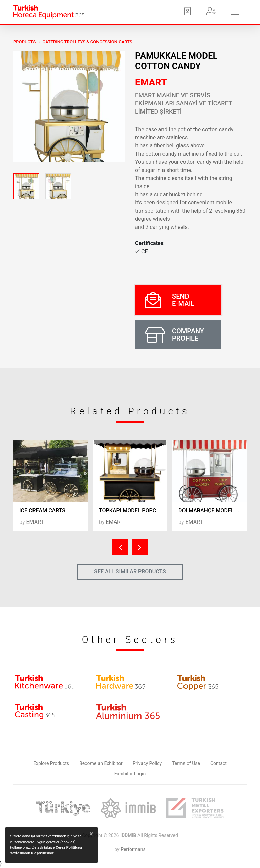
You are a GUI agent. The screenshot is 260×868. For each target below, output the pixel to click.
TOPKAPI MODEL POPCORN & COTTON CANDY (133, 510)
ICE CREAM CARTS (42, 510)
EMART (151, 82)
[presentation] (120, 547)
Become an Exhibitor (101, 763)
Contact (219, 763)
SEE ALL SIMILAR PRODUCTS (130, 571)
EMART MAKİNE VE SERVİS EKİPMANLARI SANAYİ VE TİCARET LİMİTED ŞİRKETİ (184, 103)
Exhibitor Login (130, 774)
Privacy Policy (147, 763)
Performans (133, 849)
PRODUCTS (24, 42)
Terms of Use (186, 763)
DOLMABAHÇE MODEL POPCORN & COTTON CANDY (213, 510)
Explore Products (51, 763)
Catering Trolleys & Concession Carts (87, 42)
